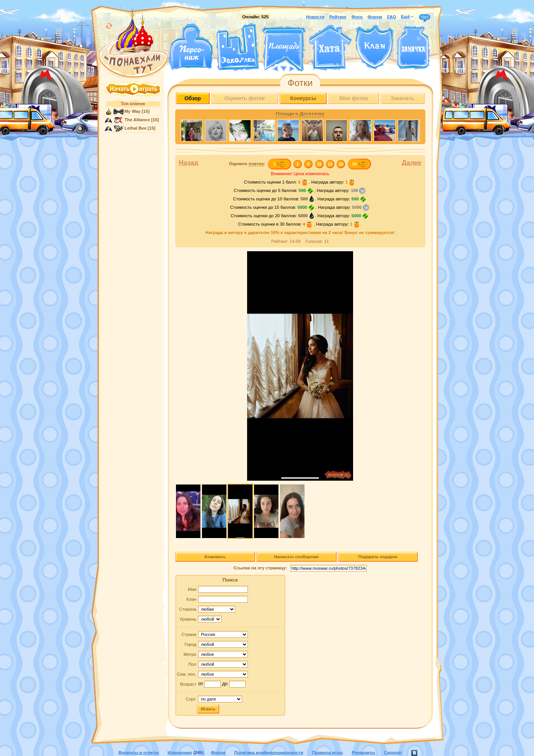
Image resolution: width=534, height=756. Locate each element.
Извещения (180, 753)
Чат (425, 17)
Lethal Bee (136, 128)
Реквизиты (363, 753)
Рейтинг (338, 17)
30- (359, 164)
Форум (375, 17)
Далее (411, 163)
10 (319, 164)
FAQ (392, 17)
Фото (357, 17)
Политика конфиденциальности (269, 753)
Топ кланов (133, 104)
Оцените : (247, 164)
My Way (133, 111)
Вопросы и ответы (138, 753)
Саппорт (393, 753)
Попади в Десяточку (300, 114)
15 (330, 164)
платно (256, 164)
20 (341, 164)
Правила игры (327, 753)
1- (279, 164)
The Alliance (138, 120)
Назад (189, 163)
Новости (315, 17)
